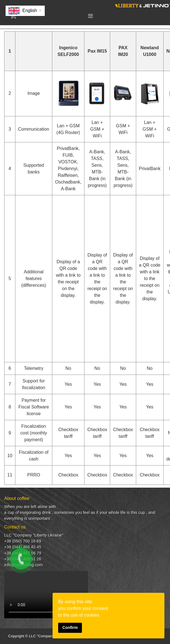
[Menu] (90, 16)
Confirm (70, 627)
